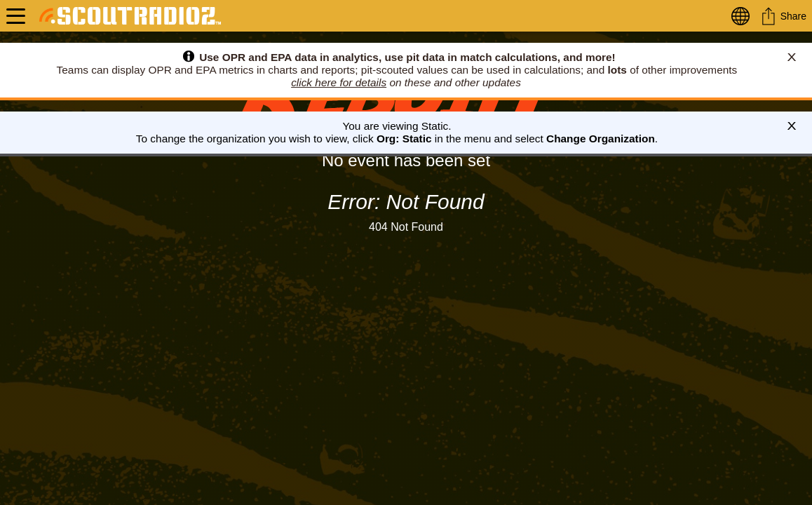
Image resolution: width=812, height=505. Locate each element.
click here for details (339, 82)
